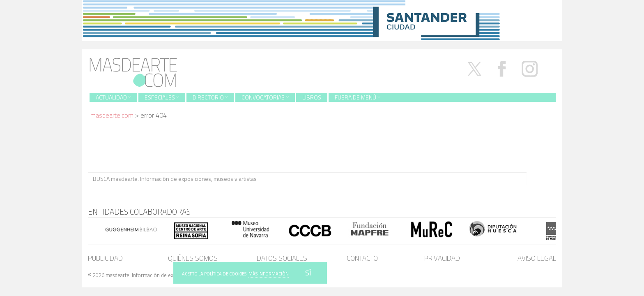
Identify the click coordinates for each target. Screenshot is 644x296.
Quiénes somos (193, 258)
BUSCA (541, 178)
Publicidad (105, 258)
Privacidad (442, 258)
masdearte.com (112, 115)
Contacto (362, 258)
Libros (312, 97)
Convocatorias (265, 97)
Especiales (162, 97)
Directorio (210, 97)
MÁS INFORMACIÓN (269, 274)
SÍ (308, 273)
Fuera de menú (358, 97)
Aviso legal (537, 258)
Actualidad (113, 97)
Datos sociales (282, 258)
